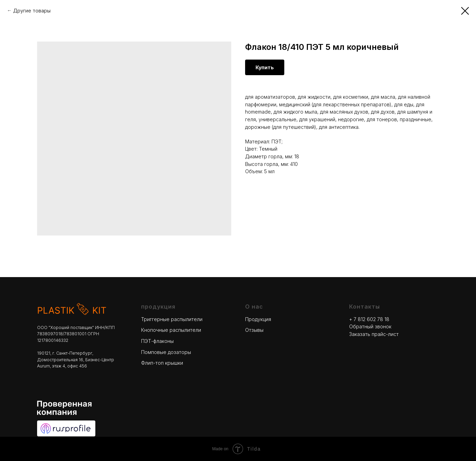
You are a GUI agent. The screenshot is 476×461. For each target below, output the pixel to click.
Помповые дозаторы (166, 352)
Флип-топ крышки (162, 363)
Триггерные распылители (172, 319)
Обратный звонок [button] (370, 326)
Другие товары (32, 11)
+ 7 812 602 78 (367, 319)
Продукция (258, 319)
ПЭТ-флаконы (157, 341)
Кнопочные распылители (171, 330)
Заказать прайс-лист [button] (374, 334)
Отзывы (254, 330)
